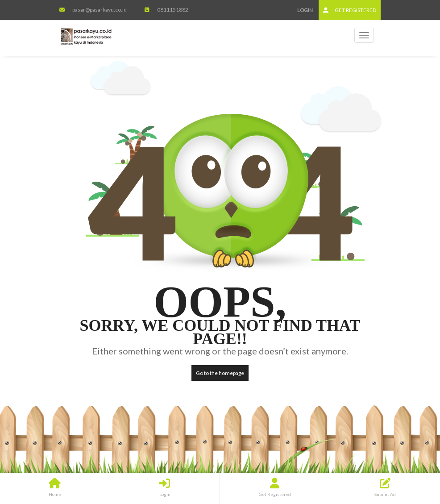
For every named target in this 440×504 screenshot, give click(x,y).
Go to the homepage (220, 373)
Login (305, 10)
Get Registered (350, 10)
